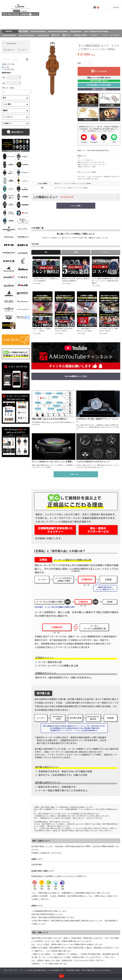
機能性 (5, 111)
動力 (5, 98)
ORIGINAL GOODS (80, 35)
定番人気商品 (23, 31)
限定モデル (67, 35)
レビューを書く (76, 206)
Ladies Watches (43, 35)
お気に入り (9, 50)
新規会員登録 (10, 44)
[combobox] (17, 92)
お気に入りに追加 (99, 89)
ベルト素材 (7, 104)
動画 (76, 252)
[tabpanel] (53, 69)
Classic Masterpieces (27, 35)
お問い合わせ (106, 20)
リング (105, 35)
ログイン (22, 50)
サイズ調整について (67, 20)
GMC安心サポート (47, 20)
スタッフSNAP (61, 26)
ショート (106, 252)
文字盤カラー (8, 123)
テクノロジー (115, 35)
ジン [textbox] (4, 92)
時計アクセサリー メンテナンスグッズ (91, 162)
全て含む (6, 67)
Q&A (95, 20)
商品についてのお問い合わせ (99, 78)
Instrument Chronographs (58, 31)
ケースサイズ (8, 117)
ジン (79, 158)
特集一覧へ (76, 474)
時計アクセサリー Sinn (87, 167)
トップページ (16, 20)
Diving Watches (76, 31)
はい (62, 976)
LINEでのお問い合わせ (99, 81)
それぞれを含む (8, 69)
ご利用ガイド (31, 20)
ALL (46, 252)
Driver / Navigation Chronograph (96, 31)
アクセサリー (95, 35)
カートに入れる (101, 71)
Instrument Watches (38, 31)
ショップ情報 (84, 20)
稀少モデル (56, 35)
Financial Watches (9, 35)
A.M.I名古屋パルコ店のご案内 (99, 85)
